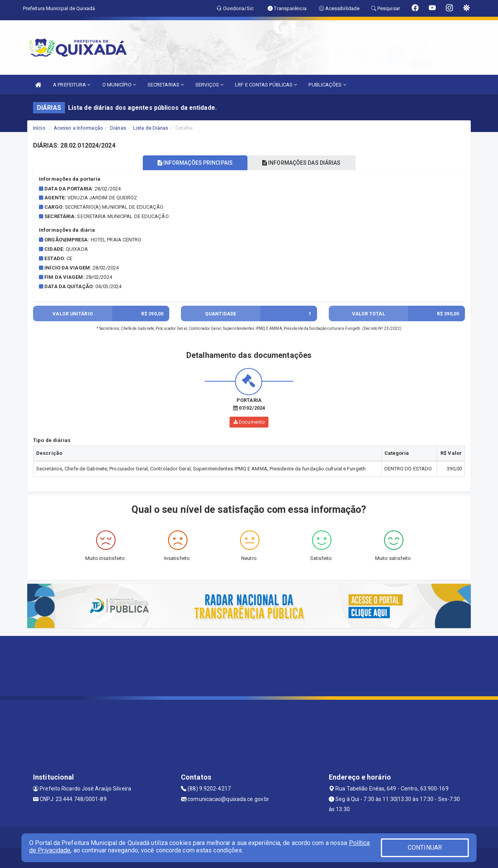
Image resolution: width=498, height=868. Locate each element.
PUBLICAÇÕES (327, 85)
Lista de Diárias (151, 128)
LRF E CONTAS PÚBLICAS (266, 85)
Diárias (118, 128)
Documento (249, 422)
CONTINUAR (425, 848)
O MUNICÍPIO (119, 85)
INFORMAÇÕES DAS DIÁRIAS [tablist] (303, 163)
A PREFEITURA (72, 85)
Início (39, 128)
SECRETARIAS (166, 85)
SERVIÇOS (209, 85)
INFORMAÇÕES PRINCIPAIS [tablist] (194, 163)
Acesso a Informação (78, 128)
